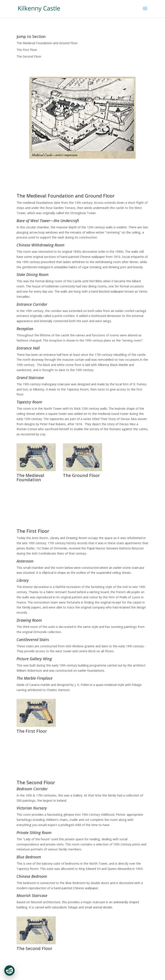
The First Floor (27, 50)
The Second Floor (29, 56)
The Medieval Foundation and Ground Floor (47, 43)
